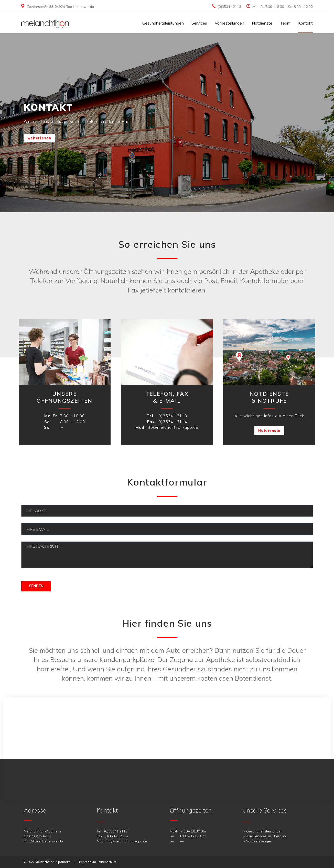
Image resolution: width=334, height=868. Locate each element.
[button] (40, 138)
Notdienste (262, 23)
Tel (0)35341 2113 (112, 831)
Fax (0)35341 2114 (112, 836)
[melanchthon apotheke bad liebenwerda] (167, 749)
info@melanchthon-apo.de (172, 427)
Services (199, 23)
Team (285, 23)
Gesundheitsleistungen (163, 23)
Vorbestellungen (229, 23)
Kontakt (305, 23)
